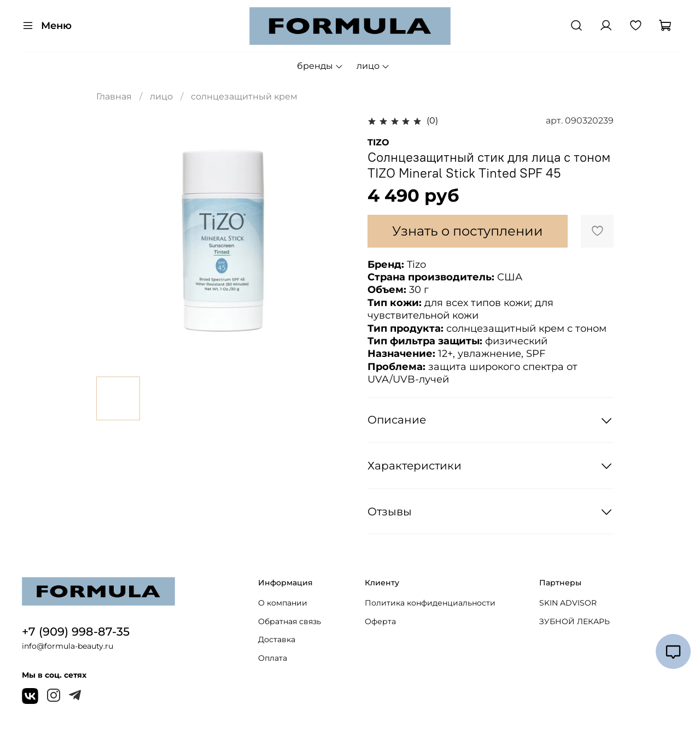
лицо (373, 66)
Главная (114, 96)
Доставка (277, 639)
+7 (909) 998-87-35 (76, 632)
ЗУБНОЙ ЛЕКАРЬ (574, 621)
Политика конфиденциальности (430, 603)
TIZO (378, 142)
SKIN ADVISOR (568, 603)
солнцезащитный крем (244, 96)
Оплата (273, 658)
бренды (320, 66)
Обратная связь (290, 621)
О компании (283, 603)
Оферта (380, 621)
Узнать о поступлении (468, 231)
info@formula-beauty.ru (68, 646)
